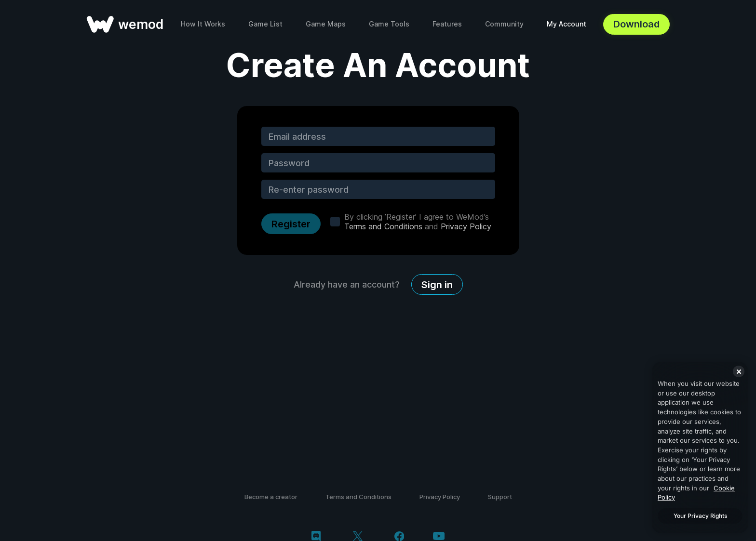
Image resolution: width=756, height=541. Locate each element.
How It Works (203, 24)
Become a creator (271, 497)
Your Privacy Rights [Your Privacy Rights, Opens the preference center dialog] (700, 516)
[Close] (739, 371)
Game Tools (389, 24)
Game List (265, 24)
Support (500, 497)
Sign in (437, 285)
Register (291, 224)
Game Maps (326, 24)
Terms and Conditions (383, 226)
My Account (567, 24)
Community (504, 24)
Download (636, 24)
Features (447, 24)
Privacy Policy (466, 226)
